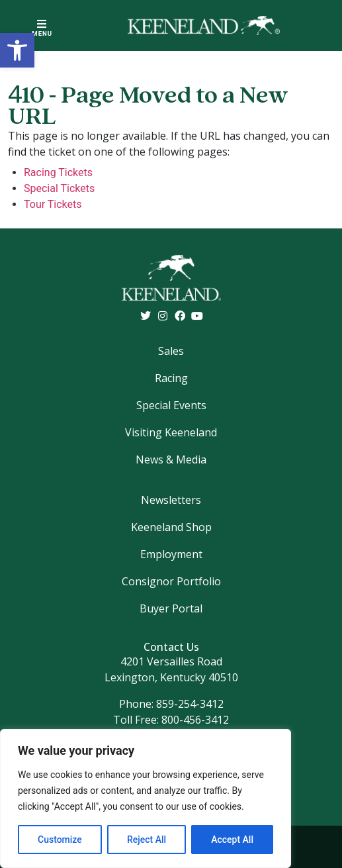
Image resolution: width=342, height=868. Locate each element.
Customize (60, 840)
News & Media (171, 459)
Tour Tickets (53, 204)
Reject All (147, 840)
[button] (17, 50)
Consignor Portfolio (171, 581)
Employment (171, 554)
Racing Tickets (58, 172)
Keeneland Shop (171, 527)
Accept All (232, 840)
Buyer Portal (171, 608)
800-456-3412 (195, 720)
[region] (146, 798)
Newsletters (171, 500)
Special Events (171, 405)
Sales (171, 351)
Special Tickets (59, 188)
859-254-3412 (190, 704)
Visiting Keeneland (171, 432)
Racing (171, 378)
